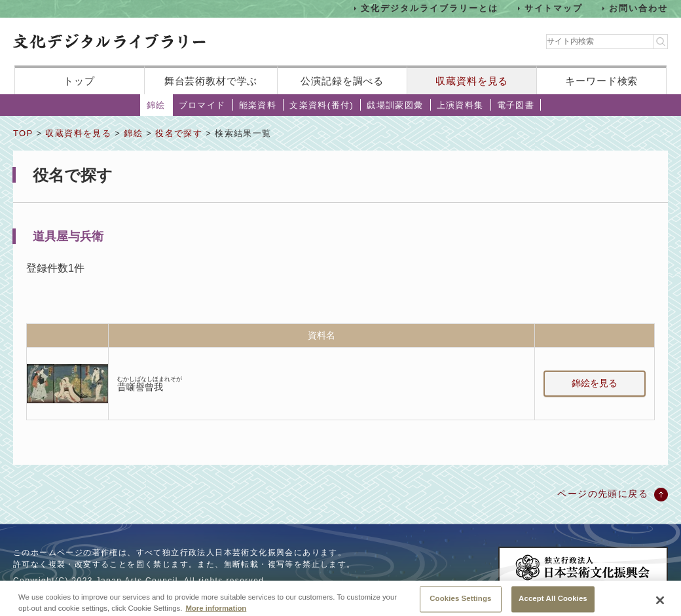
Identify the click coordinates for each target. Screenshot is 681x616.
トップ (79, 81)
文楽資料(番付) (322, 105)
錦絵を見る (595, 383)
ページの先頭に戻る (603, 494)
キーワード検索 (601, 81)
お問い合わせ (638, 8)
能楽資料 (258, 105)
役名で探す (179, 133)
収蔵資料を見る (472, 81)
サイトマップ (554, 8)
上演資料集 (460, 105)
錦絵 (156, 105)
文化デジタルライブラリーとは (429, 8)
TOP (23, 133)
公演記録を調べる (342, 81)
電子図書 (516, 105)
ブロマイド (202, 105)
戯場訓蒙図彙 (395, 105)
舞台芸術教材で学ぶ (211, 81)
